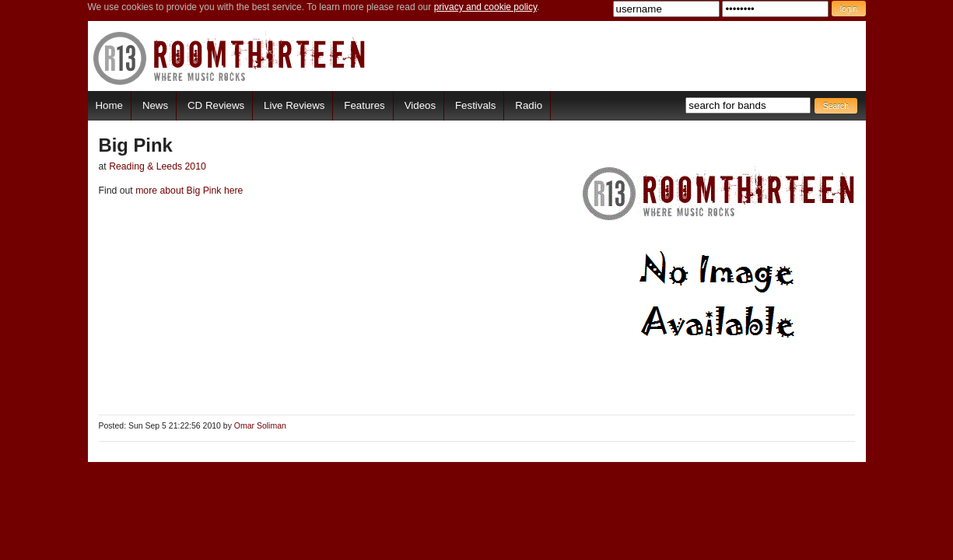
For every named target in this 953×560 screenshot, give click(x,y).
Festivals (475, 105)
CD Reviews (216, 105)
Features (364, 105)
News (155, 105)
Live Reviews (294, 105)
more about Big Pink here (188, 191)
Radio (529, 105)
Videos (420, 105)
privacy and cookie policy (486, 7)
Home (109, 105)
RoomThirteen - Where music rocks (230, 58)
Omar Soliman (260, 426)
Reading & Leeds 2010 (158, 166)
